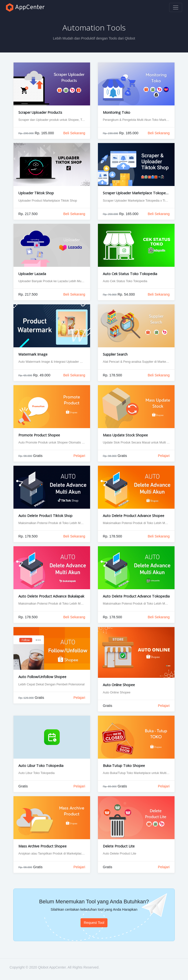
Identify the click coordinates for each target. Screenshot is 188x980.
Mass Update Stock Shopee (125, 435)
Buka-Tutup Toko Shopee (124, 766)
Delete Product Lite (119, 846)
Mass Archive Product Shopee (42, 846)
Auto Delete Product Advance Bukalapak (51, 596)
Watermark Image (33, 354)
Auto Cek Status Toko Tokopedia (130, 274)
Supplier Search (115, 354)
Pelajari (79, 456)
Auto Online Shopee (119, 685)
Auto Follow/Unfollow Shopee (42, 677)
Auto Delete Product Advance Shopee (134, 516)
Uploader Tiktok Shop (36, 193)
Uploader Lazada (32, 274)
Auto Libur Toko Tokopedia (41, 766)
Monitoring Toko (117, 112)
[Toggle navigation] (176, 7)
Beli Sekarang (74, 133)
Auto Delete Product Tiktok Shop (45, 516)
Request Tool (94, 923)
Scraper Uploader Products (40, 112)
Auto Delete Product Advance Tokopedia (136, 596)
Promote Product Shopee (39, 435)
